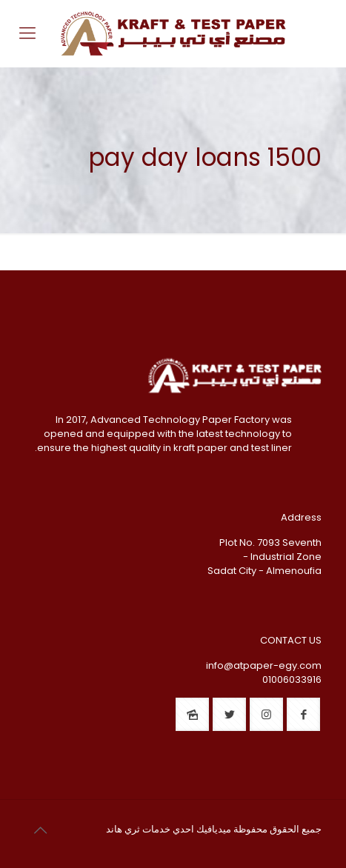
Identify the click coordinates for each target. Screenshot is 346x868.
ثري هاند (123, 829)
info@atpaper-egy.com (264, 665)
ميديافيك (214, 829)
